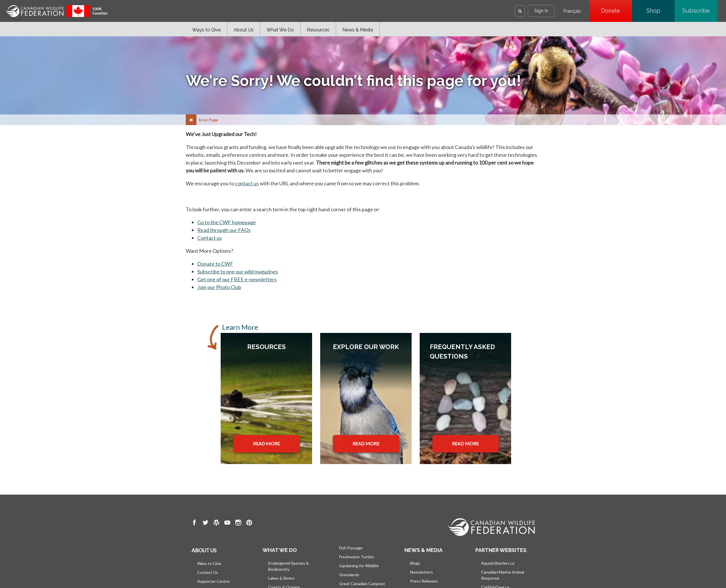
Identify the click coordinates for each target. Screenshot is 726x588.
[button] (520, 11)
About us (204, 550)
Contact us (210, 238)
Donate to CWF (215, 264)
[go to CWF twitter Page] (205, 523)
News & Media (358, 30)
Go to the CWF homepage (227, 222)
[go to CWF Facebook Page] (194, 523)
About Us (244, 30)
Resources (318, 30)
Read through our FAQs (224, 230)
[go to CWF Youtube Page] (227, 523)
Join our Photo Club (219, 287)
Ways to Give (206, 30)
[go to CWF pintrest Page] (249, 523)
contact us (247, 183)
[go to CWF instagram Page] (238, 523)
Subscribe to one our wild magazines (238, 272)
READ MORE (266, 443)
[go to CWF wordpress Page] (216, 523)
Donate (617, 11)
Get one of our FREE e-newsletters (237, 279)
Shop (661, 11)
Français (572, 11)
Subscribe (700, 11)
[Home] (191, 120)
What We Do (280, 30)
